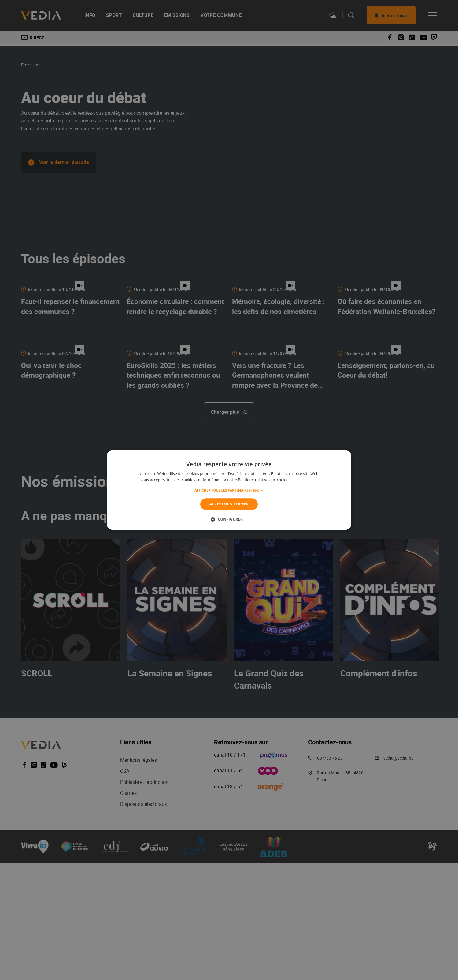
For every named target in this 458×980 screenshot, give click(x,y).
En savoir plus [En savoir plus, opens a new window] (305, 480)
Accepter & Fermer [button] (229, 504)
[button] (229, 490)
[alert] (229, 490)
